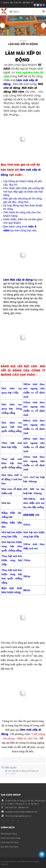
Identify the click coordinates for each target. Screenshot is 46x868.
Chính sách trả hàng (9, 842)
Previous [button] (2, 25)
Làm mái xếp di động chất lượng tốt (22, 771)
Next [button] (44, 25)
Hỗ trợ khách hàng (9, 834)
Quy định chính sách (10, 847)
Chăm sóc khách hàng (10, 838)
